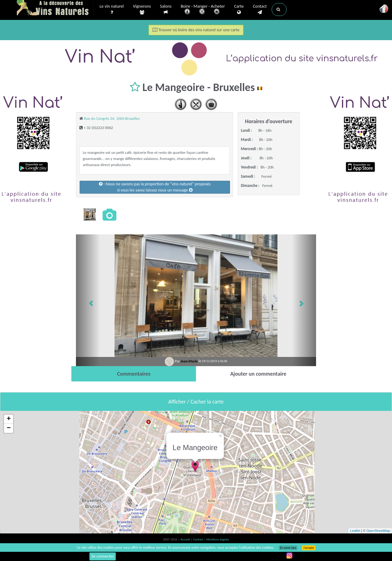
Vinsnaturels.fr (55, 8)
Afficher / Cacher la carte (196, 402)
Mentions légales (218, 539)
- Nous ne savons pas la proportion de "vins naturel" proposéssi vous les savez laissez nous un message (155, 187)
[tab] (134, 374)
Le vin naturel (112, 9)
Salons (166, 9)
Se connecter (103, 556)
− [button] (9, 428)
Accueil (186, 539)
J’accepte (309, 548)
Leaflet (355, 531)
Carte (239, 9)
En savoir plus (288, 548)
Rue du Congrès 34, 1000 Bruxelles (112, 118)
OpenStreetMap (378, 531)
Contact (260, 9)
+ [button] (9, 419)
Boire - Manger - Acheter (203, 10)
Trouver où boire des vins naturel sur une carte (196, 30)
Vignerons (142, 9)
